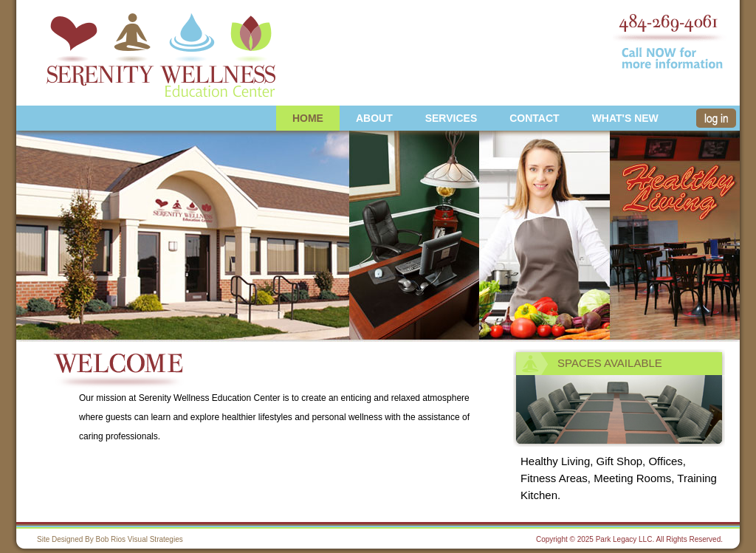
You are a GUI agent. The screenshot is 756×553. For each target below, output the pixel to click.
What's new (625, 118)
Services (451, 118)
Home (308, 118)
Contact (534, 118)
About (374, 118)
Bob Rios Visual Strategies (140, 539)
